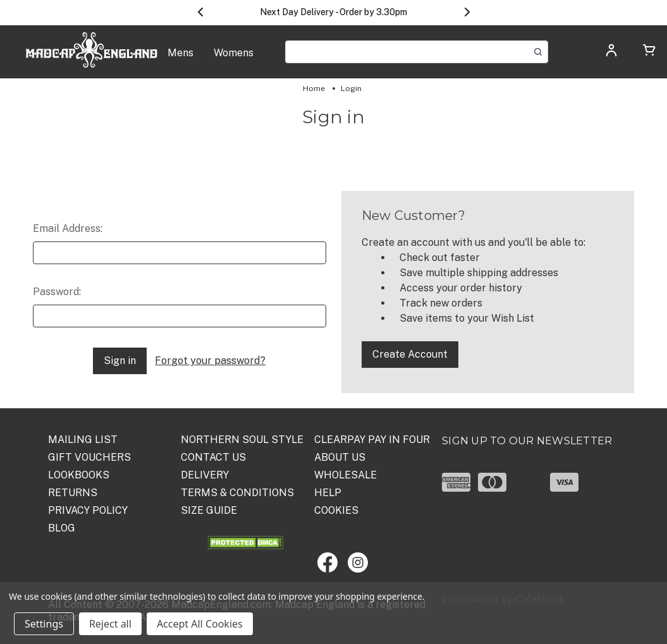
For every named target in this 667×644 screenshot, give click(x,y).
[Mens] (181, 59)
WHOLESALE (346, 475)
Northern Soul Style (242, 440)
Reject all (110, 624)
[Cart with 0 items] (649, 52)
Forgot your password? (210, 361)
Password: (57, 292)
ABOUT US (340, 457)
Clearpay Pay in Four (372, 440)
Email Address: (68, 228)
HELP (328, 493)
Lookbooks (79, 475)
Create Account (410, 354)
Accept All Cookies (200, 624)
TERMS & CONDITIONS (237, 493)
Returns (73, 493)
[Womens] (234, 59)
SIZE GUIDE (209, 510)
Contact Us (213, 457)
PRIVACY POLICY (88, 510)
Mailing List (83, 440)
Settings (44, 624)
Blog (62, 528)
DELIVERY (205, 475)
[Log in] (611, 54)
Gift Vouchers (89, 457)
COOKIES (336, 510)
